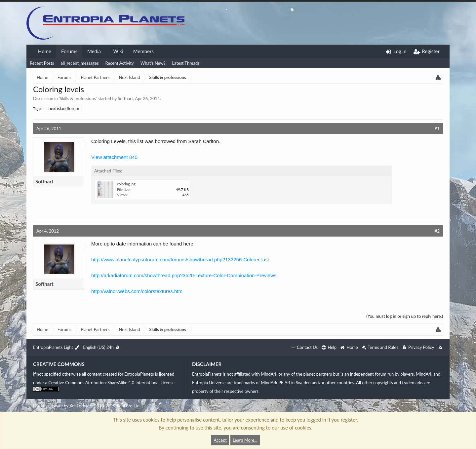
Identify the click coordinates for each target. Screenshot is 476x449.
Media (94, 51)
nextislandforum (62, 108)
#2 (437, 231)
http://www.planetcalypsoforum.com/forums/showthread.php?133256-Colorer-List (180, 260)
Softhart (125, 98)
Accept (220, 440)
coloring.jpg (126, 184)
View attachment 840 (114, 157)
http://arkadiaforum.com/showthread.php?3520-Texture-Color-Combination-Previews (184, 275)
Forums (69, 51)
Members (143, 51)
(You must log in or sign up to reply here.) (405, 316)
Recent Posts (42, 63)
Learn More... (245, 440)
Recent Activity (120, 63)
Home (45, 51)
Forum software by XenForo (87, 406)
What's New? (153, 63)
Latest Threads (186, 63)
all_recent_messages (79, 63)
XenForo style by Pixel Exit (169, 406)
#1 (437, 129)
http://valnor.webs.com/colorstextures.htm (137, 291)
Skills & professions (78, 98)
